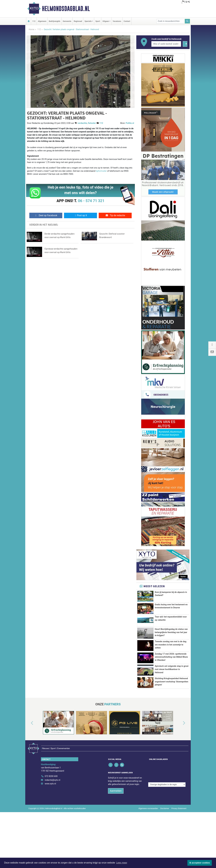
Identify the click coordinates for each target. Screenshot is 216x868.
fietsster (92, 123)
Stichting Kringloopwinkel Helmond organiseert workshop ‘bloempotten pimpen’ (171, 724)
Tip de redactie (115, 215)
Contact (127, 21)
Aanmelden (116, 838)
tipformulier (101, 171)
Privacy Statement (179, 856)
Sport (98, 21)
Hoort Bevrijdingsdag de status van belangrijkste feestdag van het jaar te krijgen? (171, 632)
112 (34, 21)
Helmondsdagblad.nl (66, 9)
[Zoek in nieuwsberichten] (171, 21)
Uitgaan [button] (106, 21)
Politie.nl (130, 123)
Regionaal (78, 21)
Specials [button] (88, 21)
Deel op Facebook (46, 215)
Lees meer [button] (122, 863)
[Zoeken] (187, 21)
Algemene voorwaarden (148, 856)
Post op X (80, 215)
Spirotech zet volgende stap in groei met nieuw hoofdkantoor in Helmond (172, 703)
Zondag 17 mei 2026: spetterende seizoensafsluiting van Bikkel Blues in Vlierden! (171, 680)
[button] (29, 776)
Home (32, 29)
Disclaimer (165, 856)
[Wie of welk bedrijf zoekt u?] (166, 44)
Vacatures (117, 21)
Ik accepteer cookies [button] (200, 863)
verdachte (82, 123)
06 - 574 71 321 (91, 201)
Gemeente (67, 21)
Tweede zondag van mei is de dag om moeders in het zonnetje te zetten (171, 656)
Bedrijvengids (55, 21)
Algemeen (42, 21)
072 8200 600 (51, 823)
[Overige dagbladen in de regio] (167, 817)
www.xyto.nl (50, 831)
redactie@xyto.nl (52, 827)
